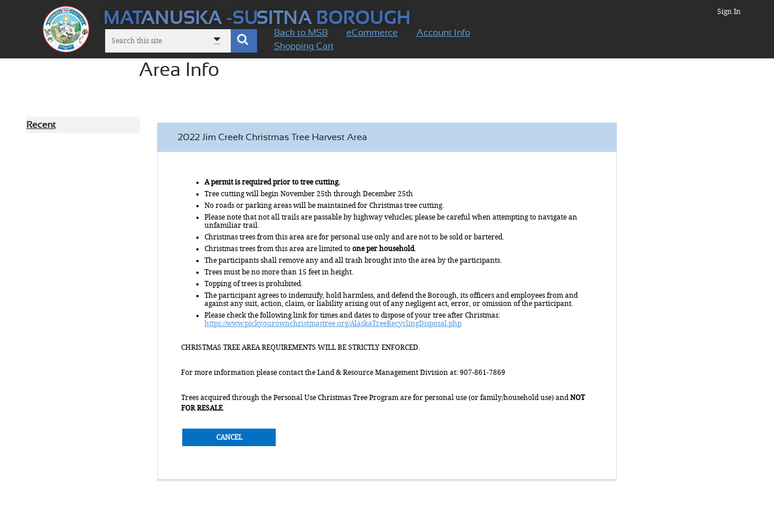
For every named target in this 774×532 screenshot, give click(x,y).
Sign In (729, 12)
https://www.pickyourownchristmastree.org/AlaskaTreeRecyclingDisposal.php (333, 324)
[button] (244, 41)
